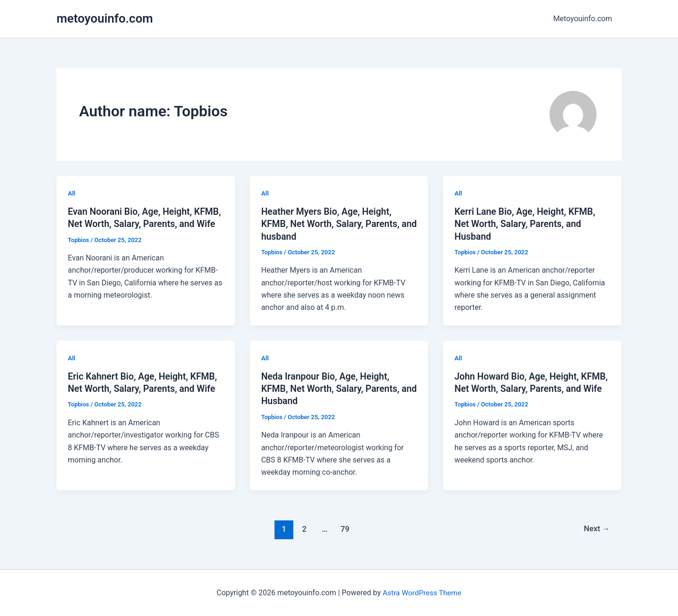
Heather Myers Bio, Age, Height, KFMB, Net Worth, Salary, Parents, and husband (333, 224)
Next (596, 528)
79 (344, 528)
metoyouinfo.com (105, 18)
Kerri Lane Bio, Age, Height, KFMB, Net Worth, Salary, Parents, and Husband (527, 224)
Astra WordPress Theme (422, 592)
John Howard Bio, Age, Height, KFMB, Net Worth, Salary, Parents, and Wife (526, 388)
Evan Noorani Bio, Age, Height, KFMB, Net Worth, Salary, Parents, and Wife (139, 224)
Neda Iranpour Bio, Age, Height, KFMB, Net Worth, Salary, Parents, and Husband (333, 388)
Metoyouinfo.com (585, 19)
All (72, 193)
